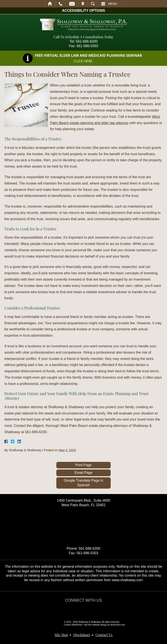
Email (72, 4)
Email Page (83, 473)
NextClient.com (118, 625)
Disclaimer (82, 635)
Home (50, 4)
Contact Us (104, 635)
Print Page (84, 465)
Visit (83, 4)
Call (61, 4)
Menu (113, 4)
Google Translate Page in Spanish (84, 483)
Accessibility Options (83, 11)
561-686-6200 (87, 41)
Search (93, 4)
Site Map (61, 635)
